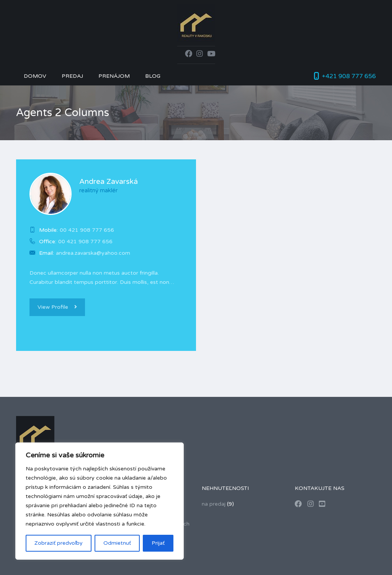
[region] (100, 501)
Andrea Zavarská (109, 182)
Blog (153, 76)
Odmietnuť (117, 543)
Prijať (158, 543)
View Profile (57, 307)
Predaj (72, 76)
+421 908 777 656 (349, 76)
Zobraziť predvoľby (59, 543)
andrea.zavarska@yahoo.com (93, 253)
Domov (35, 76)
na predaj (214, 504)
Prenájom (114, 76)
